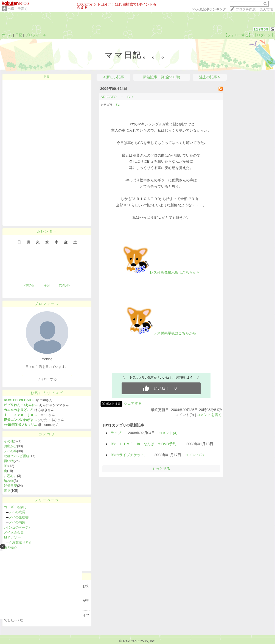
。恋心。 (10, 476)
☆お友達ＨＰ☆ (20, 542)
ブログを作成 (246, 9)
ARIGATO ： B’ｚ (117, 97)
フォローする (47, 379)
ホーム (7, 35)
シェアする (133, 403)
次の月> (64, 285)
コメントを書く (209, 415)
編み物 (9, 481)
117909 (261, 29)
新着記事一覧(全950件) (162, 77)
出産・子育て (18, 9)
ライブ (116, 433)
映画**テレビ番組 (17, 456)
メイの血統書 (19, 517)
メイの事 (10, 451)
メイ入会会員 (14, 532)
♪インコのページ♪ (17, 528)
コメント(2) (194, 455)
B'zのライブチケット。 (129, 455)
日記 (19, 35)
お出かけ (10, 446)
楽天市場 (266, 9)
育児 (7, 491)
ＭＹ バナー (12, 537)
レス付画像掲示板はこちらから (161, 272)
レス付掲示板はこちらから (161, 333)
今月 (47, 285)
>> (209, 9)
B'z (6, 466)
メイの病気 (19, 522)
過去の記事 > (210, 77)
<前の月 (29, 285)
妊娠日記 (10, 486)
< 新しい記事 (114, 77)
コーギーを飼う (15, 507)
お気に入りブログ (47, 393)
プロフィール (36, 35)
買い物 (9, 461)
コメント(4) (168, 433)
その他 (9, 441)
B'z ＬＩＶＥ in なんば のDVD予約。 (145, 444)
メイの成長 (17, 512)
